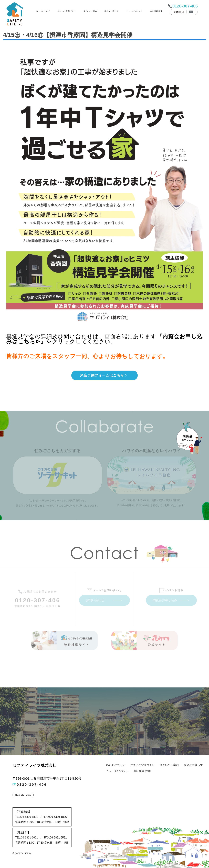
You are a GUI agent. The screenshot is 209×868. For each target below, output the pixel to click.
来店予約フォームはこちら (102, 375)
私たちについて (43, 11)
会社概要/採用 (156, 11)
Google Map (23, 795)
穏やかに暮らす (111, 11)
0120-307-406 (185, 6)
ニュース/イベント (134, 11)
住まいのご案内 (90, 11)
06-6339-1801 (29, 817)
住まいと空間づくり (67, 11)
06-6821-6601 (29, 838)
